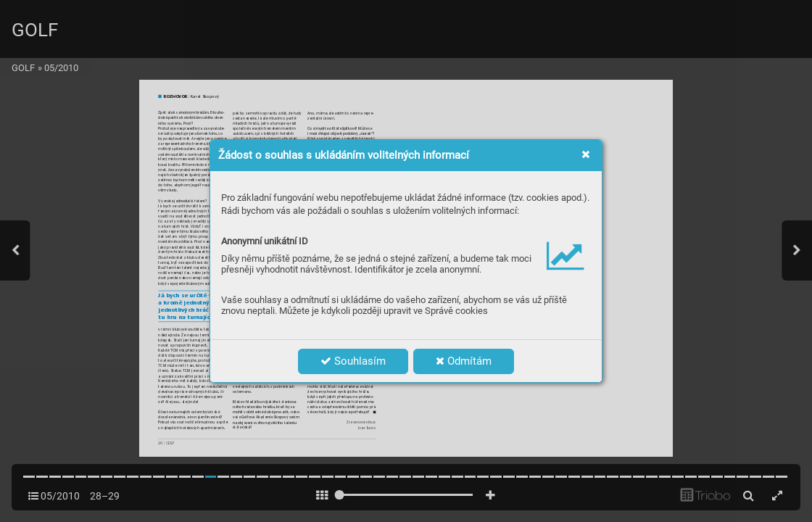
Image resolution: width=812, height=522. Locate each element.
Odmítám (464, 361)
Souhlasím (353, 361)
